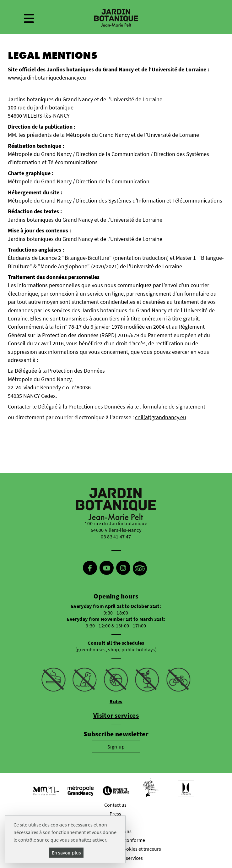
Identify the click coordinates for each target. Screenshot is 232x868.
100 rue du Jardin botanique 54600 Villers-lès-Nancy (116, 527)
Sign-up (116, 747)
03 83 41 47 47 (116, 537)
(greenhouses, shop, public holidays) (116, 646)
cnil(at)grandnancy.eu (161, 417)
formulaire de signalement (174, 407)
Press (115, 814)
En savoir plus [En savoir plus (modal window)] (66, 853)
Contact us (115, 805)
